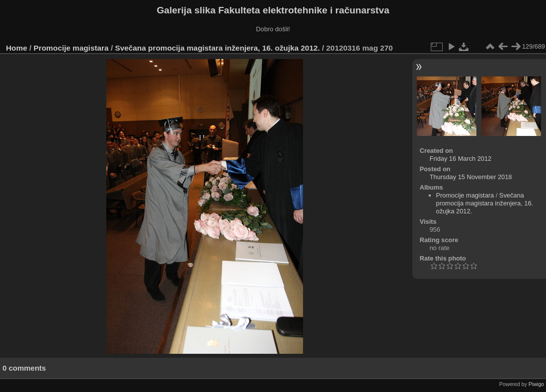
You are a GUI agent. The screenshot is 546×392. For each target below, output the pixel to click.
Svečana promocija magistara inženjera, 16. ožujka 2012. (217, 48)
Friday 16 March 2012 (461, 159)
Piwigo (536, 384)
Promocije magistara (71, 48)
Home (17, 48)
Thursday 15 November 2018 (471, 177)
